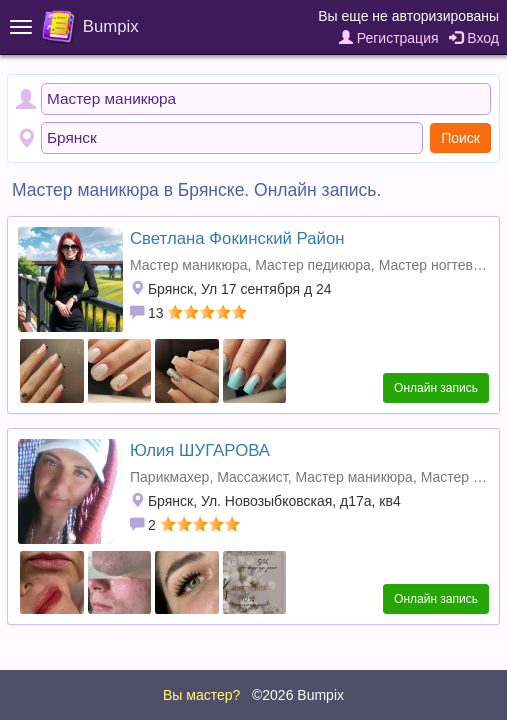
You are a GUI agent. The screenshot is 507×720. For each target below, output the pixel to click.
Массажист (252, 477)
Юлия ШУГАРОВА (200, 450)
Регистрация (389, 38)
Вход (474, 38)
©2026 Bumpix (298, 695)
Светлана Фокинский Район (237, 238)
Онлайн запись (436, 388)
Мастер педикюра (313, 265)
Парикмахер (169, 477)
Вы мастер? (201, 695)
